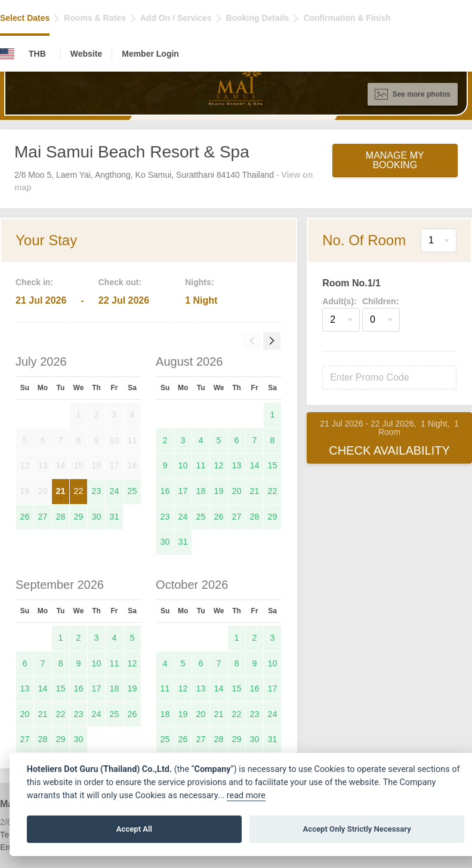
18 (201, 491)
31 (114, 517)
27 (42, 517)
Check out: (120, 282)
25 (132, 491)
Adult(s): (340, 301)
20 (237, 491)
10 (183, 465)
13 (237, 465)
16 (165, 491)
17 (183, 491)
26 (24, 517)
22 (78, 491)
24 (114, 491)
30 (96, 517)
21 (60, 491)
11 (201, 465)
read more (246, 796)
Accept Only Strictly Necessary (357, 829)
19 (219, 491)
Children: (380, 301)
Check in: (34, 282)
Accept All (134, 829)
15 (273, 465)
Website (86, 54)
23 (96, 491)
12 (219, 465)
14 (255, 465)
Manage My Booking (395, 160)
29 (78, 517)
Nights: (199, 282)
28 (60, 517)
